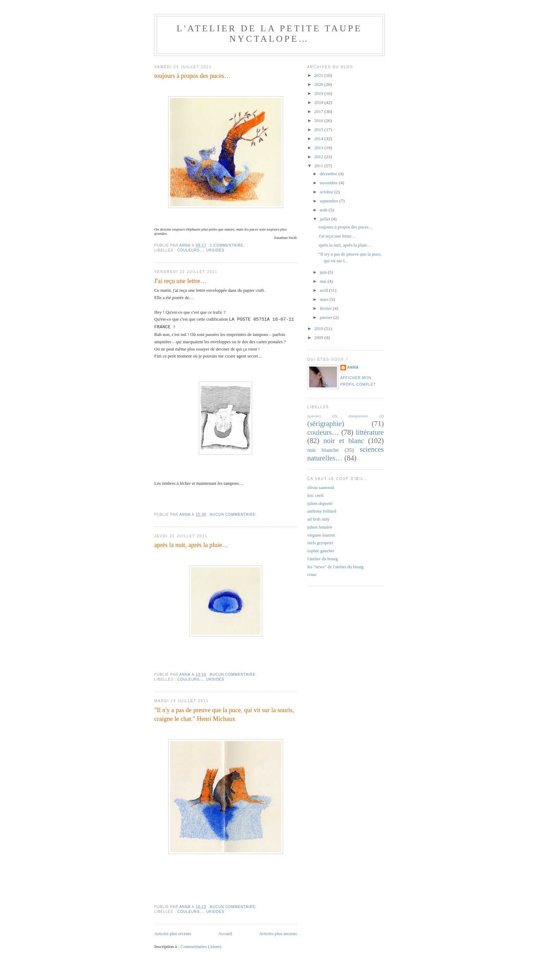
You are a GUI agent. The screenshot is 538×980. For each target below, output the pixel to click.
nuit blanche (323, 450)
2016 (319, 121)
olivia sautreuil (321, 487)
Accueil (225, 934)
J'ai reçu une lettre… (180, 281)
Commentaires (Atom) (201, 946)
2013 (319, 148)
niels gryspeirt (320, 543)
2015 (319, 130)
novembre (329, 183)
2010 (319, 328)
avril (324, 290)
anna (353, 367)
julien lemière (320, 527)
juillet (326, 219)
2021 (319, 75)
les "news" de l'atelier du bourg (336, 567)
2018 (319, 102)
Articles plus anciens (278, 934)
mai (324, 281)
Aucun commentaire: (234, 515)
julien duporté (320, 503)
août (324, 210)
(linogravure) (358, 416)
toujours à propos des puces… (192, 76)
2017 (319, 111)
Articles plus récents (173, 934)
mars (325, 299)
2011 (319, 166)
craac (312, 574)
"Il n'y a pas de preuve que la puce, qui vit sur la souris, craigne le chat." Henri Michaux (224, 714)
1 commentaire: (228, 245)
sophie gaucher (321, 551)
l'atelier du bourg (323, 559)
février (326, 308)
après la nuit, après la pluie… (191, 545)
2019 (319, 93)
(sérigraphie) (326, 423)
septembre (330, 201)
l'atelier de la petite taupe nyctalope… (269, 34)
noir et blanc (344, 440)
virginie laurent (321, 535)
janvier (326, 317)
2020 (319, 84)
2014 (319, 139)
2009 (319, 338)
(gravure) (314, 416)
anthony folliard (322, 511)
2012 (319, 157)
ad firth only (319, 519)
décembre (329, 174)
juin (324, 272)
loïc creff (316, 495)
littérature (370, 432)
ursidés (215, 250)
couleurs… (191, 250)
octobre (327, 192)
